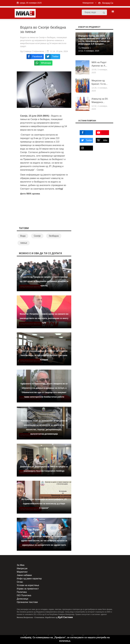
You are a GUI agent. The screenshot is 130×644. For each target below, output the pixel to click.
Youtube (101, 133)
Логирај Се (108, 3)
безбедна (54, 236)
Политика (22, 592)
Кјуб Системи (65, 617)
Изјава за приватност (28, 589)
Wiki (102, 140)
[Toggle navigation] (112, 12)
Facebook (85, 133)
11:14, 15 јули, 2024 (59, 51)
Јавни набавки (24, 575)
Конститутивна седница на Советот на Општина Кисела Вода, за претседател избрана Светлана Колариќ (44, 355)
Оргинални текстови (27, 602)
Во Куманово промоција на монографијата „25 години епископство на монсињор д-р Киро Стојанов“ (44, 504)
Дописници (22, 599)
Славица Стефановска (34, 51)
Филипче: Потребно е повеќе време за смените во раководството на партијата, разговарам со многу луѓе (44, 318)
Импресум (22, 568)
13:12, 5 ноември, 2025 (89, 51)
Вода (23, 236)
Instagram (85, 148)
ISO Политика (24, 595)
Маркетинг (22, 572)
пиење (24, 243)
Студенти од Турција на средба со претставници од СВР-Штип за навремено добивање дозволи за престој (44, 281)
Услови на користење (28, 585)
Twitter (86, 140)
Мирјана (85, 48)
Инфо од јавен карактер (29, 579)
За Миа (21, 565)
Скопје (37, 236)
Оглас (20, 582)
